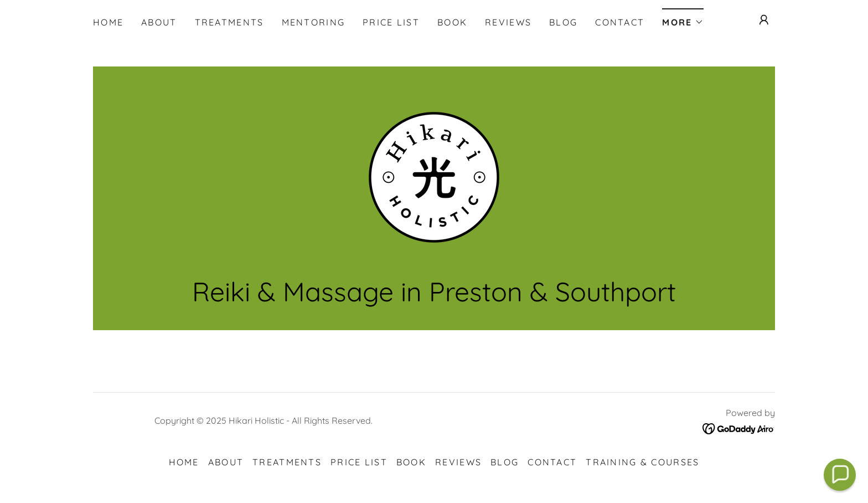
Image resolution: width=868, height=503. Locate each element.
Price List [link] (391, 22)
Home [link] (108, 22)
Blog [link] (563, 22)
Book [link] (452, 22)
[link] (434, 176)
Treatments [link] (229, 22)
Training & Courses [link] (642, 462)
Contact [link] (620, 22)
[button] (683, 19)
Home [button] (184, 462)
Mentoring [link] (314, 22)
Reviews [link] (508, 22)
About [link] (159, 22)
